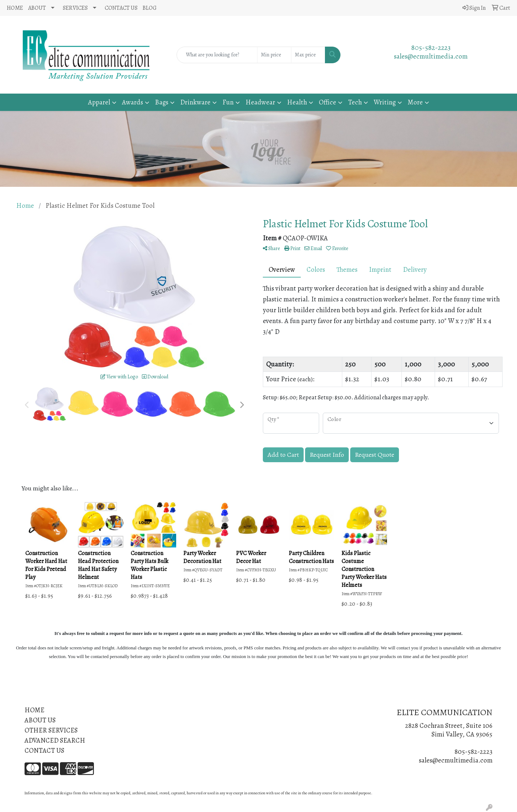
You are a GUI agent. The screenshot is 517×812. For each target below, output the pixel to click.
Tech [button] (355, 102)
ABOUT (37, 8)
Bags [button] (162, 102)
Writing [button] (385, 102)
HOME (15, 8)
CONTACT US (121, 8)
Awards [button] (132, 102)
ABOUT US (40, 720)
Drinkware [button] (195, 102)
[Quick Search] (217, 55)
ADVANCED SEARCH (55, 740)
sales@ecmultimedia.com (431, 56)
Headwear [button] (260, 102)
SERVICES (75, 8)
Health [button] (297, 102)
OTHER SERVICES (51, 730)
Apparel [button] (99, 102)
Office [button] (327, 102)
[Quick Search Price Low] (274, 55)
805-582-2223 (431, 48)
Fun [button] (228, 102)
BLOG (150, 8)
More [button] (415, 102)
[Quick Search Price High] (308, 55)
